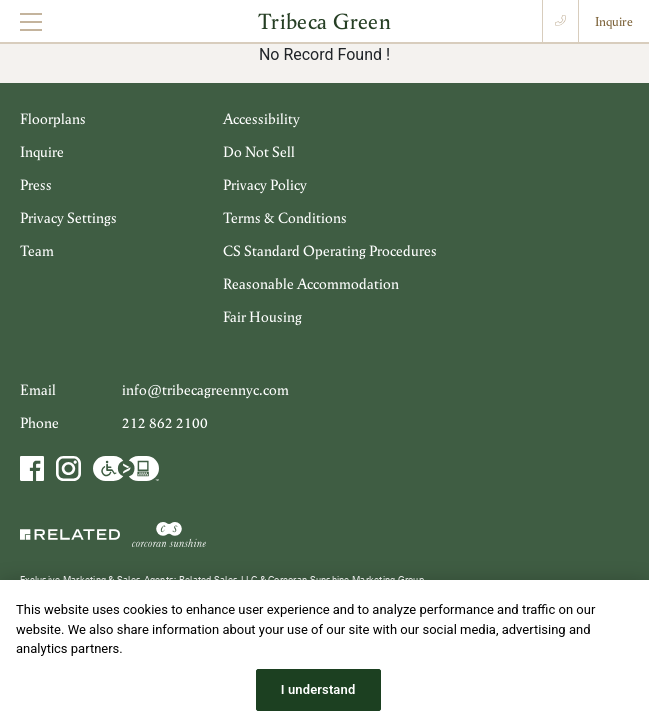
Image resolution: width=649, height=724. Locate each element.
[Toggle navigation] (31, 21)
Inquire (614, 21)
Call (560, 21)
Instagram (68, 468)
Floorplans (53, 118)
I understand (318, 702)
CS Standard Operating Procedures (330, 250)
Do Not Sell (259, 151)
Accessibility (261, 118)
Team (37, 250)
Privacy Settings (68, 217)
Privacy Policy (265, 184)
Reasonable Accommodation (311, 283)
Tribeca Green (325, 20)
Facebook (34, 468)
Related (72, 533)
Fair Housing (262, 316)
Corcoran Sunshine (169, 533)
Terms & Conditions (285, 217)
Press (36, 184)
